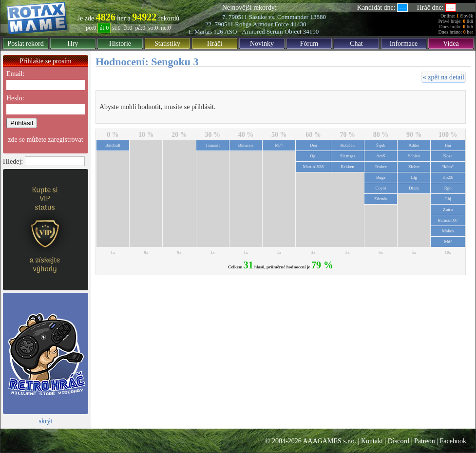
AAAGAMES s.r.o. (329, 441)
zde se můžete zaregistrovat (45, 140)
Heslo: (15, 98)
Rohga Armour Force (262, 24)
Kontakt (372, 441)
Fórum (309, 44)
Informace (404, 44)
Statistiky (167, 44)
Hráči (215, 44)
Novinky (262, 44)
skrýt (46, 421)
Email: (15, 74)
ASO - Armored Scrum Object (263, 31)
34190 (311, 31)
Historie (120, 44)
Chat (356, 44)
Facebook (453, 441)
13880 (318, 17)
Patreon (425, 441)
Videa (451, 44)
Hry (73, 44)
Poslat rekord (25, 44)
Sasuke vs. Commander (279, 17)
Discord (399, 441)
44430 (298, 24)
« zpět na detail (444, 77)
